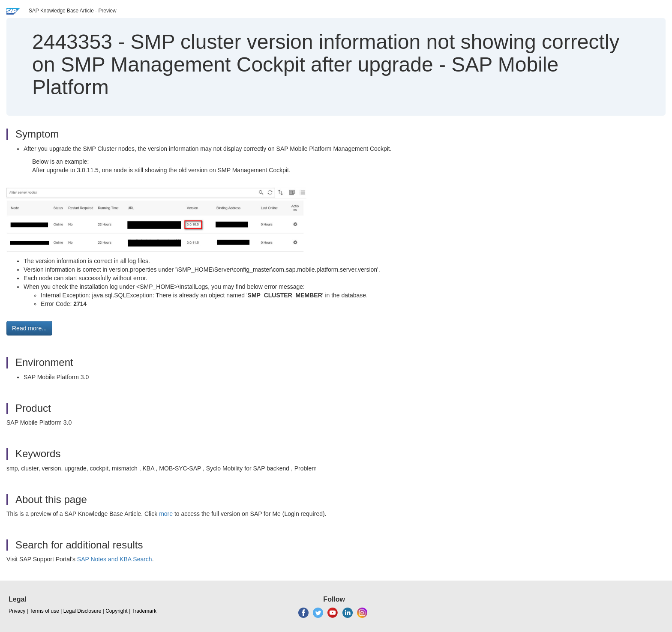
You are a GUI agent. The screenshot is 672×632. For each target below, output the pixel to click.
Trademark (144, 611)
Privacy (17, 611)
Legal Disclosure (82, 611)
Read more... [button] (29, 328)
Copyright (116, 611)
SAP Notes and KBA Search (115, 559)
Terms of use (44, 611)
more (166, 514)
